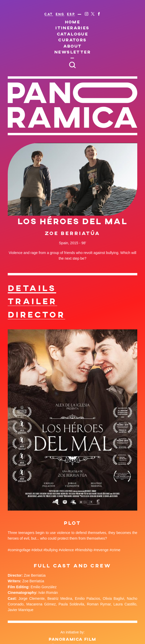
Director (36, 314)
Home (73, 22)
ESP (71, 14)
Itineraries (72, 28)
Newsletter (72, 52)
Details (32, 288)
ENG (60, 14)
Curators (72, 40)
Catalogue (73, 34)
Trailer (32, 301)
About (73, 46)
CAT (49, 14)
